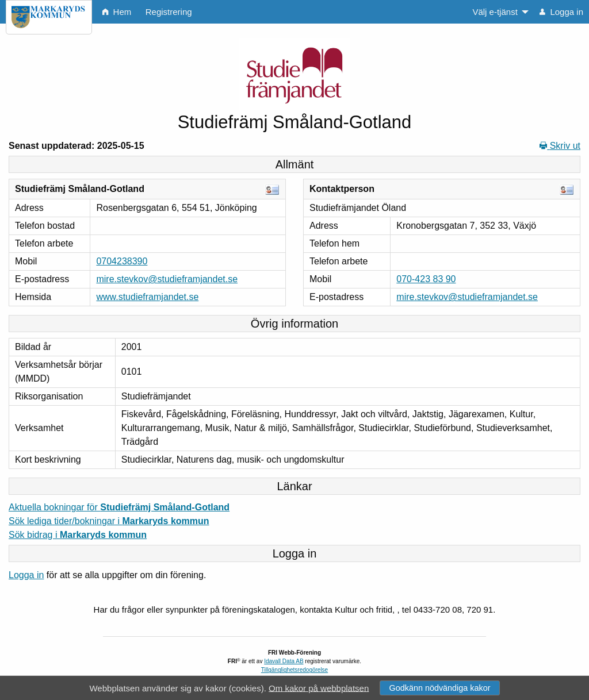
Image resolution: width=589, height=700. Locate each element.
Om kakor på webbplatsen (319, 688)
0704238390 (122, 261)
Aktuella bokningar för (119, 507)
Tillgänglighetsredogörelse (294, 670)
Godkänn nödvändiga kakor (439, 688)
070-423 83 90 (426, 279)
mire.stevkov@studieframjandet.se (167, 279)
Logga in (26, 575)
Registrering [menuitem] (169, 12)
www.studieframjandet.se (147, 297)
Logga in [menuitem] (561, 12)
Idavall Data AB (284, 661)
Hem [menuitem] (117, 12)
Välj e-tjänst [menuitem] (495, 12)
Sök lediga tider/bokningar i (109, 521)
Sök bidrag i (78, 535)
